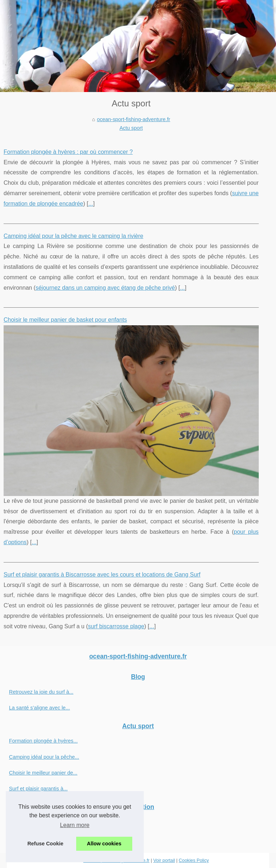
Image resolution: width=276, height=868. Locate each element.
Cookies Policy (194, 860)
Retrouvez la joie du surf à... (41, 692)
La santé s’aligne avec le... (40, 708)
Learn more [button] (75, 825)
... (91, 204)
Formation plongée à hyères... (43, 741)
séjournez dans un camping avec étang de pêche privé (105, 288)
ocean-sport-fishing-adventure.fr (134, 119)
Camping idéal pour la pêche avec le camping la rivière (73, 236)
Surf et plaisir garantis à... (38, 789)
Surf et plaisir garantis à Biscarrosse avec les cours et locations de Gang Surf (102, 575)
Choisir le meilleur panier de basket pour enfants (65, 320)
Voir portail (164, 860)
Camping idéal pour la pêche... (44, 757)
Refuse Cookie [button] (45, 844)
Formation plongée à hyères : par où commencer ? (68, 152)
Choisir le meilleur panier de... (43, 773)
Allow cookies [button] (104, 844)
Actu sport (131, 128)
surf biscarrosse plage (116, 626)
